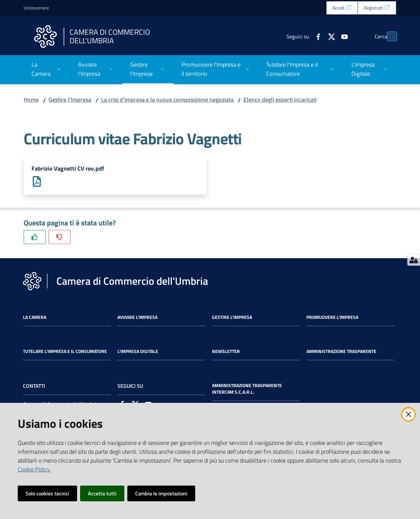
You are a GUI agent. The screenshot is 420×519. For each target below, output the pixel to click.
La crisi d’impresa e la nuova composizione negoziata (167, 100)
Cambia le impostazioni (161, 493)
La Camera (35, 318)
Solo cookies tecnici (47, 493)
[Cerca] (388, 36)
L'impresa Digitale (138, 352)
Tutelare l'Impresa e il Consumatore (65, 352)
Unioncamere (36, 8)
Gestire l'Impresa (70, 100)
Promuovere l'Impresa (332, 318)
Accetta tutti (102, 493)
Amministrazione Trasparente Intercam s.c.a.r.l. (247, 389)
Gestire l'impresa (232, 318)
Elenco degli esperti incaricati (280, 100)
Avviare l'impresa (137, 318)
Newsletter (226, 352)
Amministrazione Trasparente (341, 352)
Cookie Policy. (34, 469)
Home (31, 100)
